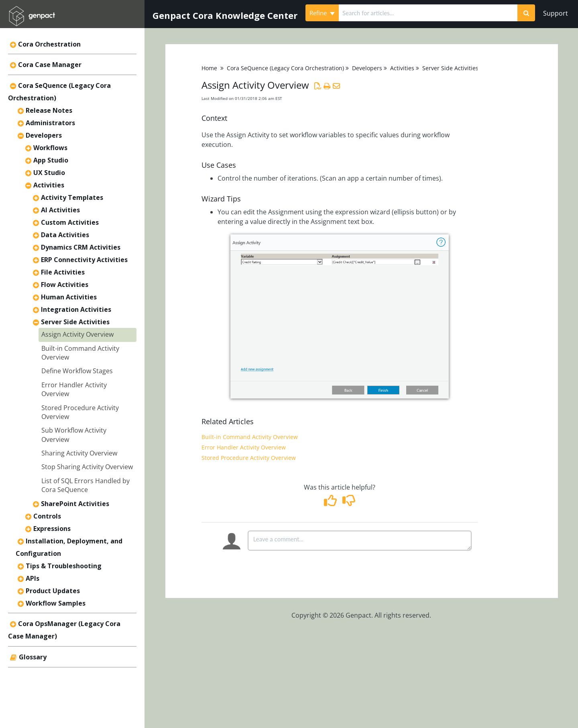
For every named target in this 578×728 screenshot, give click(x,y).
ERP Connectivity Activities (84, 260)
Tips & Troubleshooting (64, 566)
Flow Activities (65, 285)
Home (209, 68)
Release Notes (49, 110)
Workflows (50, 148)
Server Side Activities (75, 322)
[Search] (526, 13)
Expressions (52, 529)
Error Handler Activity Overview (244, 447)
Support (556, 13)
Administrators (50, 123)
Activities (49, 185)
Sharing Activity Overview (79, 453)
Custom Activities (70, 222)
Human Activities (69, 297)
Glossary (33, 657)
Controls (47, 516)
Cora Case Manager (50, 65)
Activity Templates (72, 197)
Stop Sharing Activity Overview (87, 467)
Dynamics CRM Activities (81, 247)
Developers (44, 135)
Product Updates (53, 591)
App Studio (51, 160)
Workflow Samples (56, 603)
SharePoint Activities (75, 504)
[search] (428, 13)
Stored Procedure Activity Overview (249, 458)
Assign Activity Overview (77, 334)
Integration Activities (76, 309)
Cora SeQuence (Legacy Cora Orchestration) (285, 68)
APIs (33, 578)
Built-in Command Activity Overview (250, 437)
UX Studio (49, 173)
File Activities (63, 272)
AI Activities (60, 210)
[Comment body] (360, 541)
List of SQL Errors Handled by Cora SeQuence (85, 485)
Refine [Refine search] (322, 13)
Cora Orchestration (49, 44)
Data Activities (65, 235)
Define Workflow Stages (77, 371)
